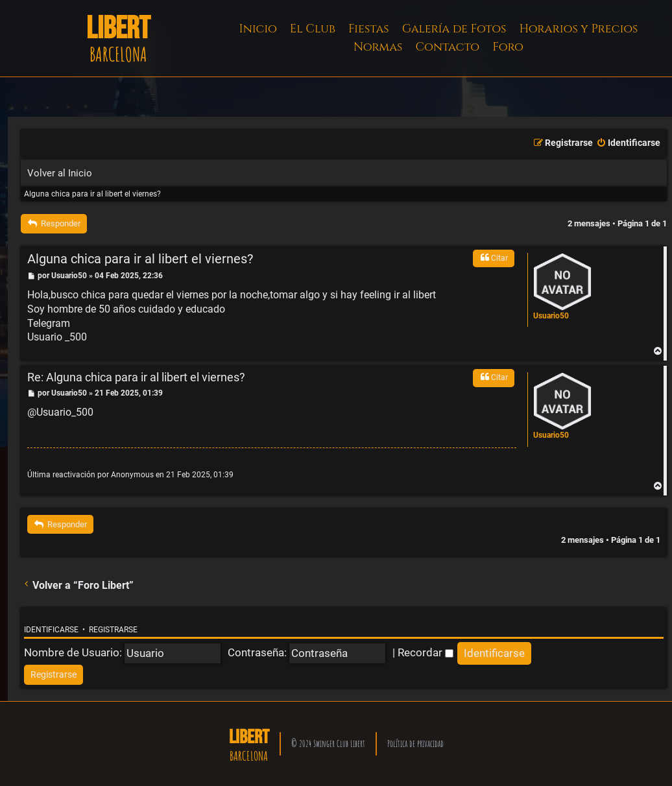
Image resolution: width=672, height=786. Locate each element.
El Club (313, 29)
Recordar (426, 652)
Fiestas (369, 29)
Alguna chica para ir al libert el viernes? (92, 194)
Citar (494, 257)
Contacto (447, 47)
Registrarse (113, 630)
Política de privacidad (415, 744)
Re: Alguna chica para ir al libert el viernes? (136, 377)
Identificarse (51, 630)
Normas (378, 47)
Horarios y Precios (578, 29)
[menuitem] (628, 143)
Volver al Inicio (60, 173)
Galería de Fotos (454, 29)
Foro (508, 47)
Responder (54, 223)
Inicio (258, 29)
